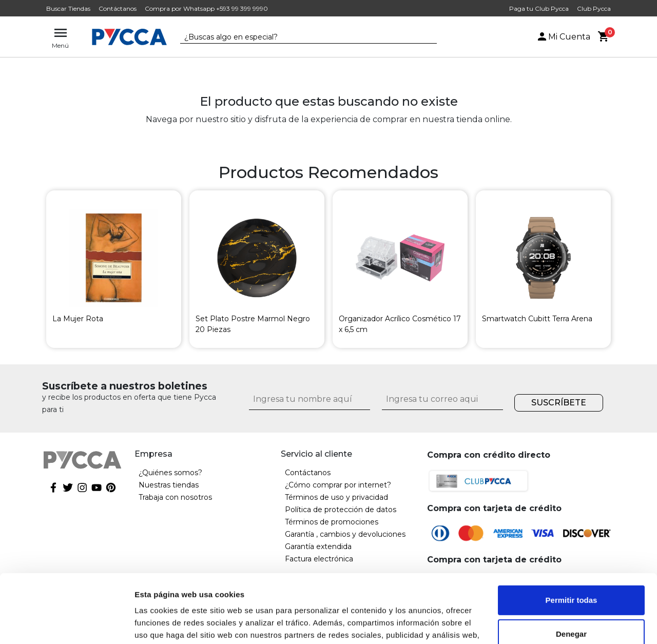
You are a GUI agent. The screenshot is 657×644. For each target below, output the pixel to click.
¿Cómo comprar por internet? (338, 485)
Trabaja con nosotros (175, 497)
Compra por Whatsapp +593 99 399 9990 (206, 8)
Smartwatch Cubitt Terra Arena (537, 319)
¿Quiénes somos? (170, 473)
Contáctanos (118, 8)
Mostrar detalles (165, 624)
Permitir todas (572, 536)
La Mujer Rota (78, 319)
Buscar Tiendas (68, 8)
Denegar (571, 569)
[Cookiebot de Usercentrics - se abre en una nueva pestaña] (66, 624)
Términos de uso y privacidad (336, 497)
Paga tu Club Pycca (539, 8)
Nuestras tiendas (169, 485)
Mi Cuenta (563, 37)
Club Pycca (594, 8)
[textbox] (301, 37)
